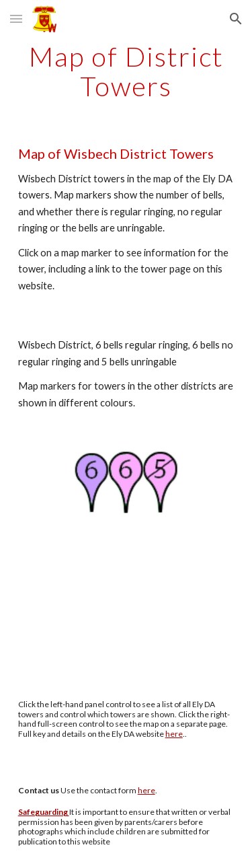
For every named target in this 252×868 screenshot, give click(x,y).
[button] (16, 19)
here (174, 734)
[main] (126, 71)
